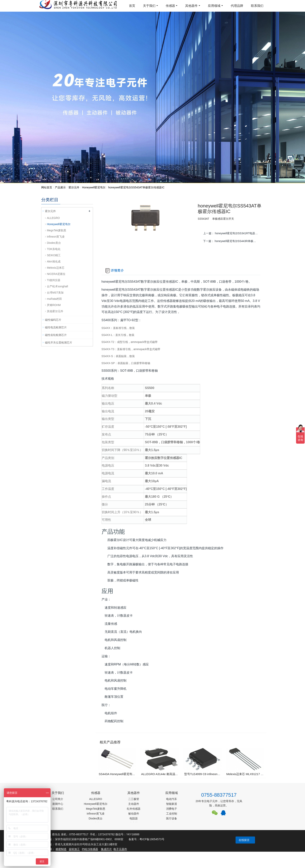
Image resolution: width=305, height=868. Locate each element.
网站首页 (47, 187)
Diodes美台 (54, 243)
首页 (132, 6)
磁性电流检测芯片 (56, 327)
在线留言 (244, 840)
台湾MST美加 (55, 293)
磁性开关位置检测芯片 (59, 343)
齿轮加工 (74, 849)
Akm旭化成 (54, 261)
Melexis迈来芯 (56, 268)
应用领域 (214, 6)
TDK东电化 (54, 249)
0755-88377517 (219, 795)
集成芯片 (106, 849)
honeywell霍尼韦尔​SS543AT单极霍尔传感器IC (136, 187)
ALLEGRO (53, 218)
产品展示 (60, 187)
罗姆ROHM (54, 305)
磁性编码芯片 (53, 320)
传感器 (170, 6)
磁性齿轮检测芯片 (56, 335)
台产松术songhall (57, 286)
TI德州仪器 (53, 280)
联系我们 (257, 6)
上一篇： (232, 233)
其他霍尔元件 (55, 311)
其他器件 (191, 6)
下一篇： (232, 241)
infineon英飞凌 (56, 237)
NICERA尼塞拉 (56, 274)
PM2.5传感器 (90, 849)
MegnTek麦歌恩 (57, 230)
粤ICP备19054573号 (152, 839)
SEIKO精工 (54, 255)
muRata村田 (54, 299)
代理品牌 (237, 6)
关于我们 (149, 6)
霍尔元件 (74, 187)
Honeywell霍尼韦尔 (94, 187)
